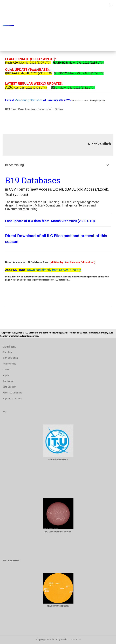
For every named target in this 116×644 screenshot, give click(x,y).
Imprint (6, 375)
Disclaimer (8, 381)
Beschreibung (14, 165)
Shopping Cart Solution (46, 639)
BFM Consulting (10, 358)
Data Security (9, 387)
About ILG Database (12, 393)
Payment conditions (12, 399)
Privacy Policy (9, 364)
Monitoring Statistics (29, 100)
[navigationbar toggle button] (111, 5)
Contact (6, 369)
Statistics (7, 352)
